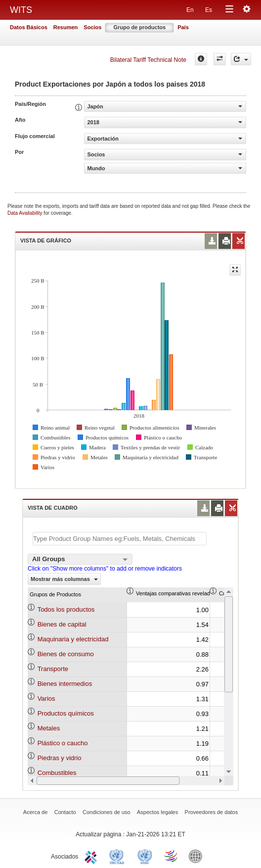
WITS (21, 10)
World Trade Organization (172, 856)
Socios (92, 27)
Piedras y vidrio (60, 758)
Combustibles (57, 773)
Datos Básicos (29, 27)
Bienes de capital (62, 624)
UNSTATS (145, 856)
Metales (49, 728)
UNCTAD (119, 856)
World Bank (198, 856)
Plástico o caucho (63, 743)
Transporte (53, 669)
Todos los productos (66, 609)
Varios (46, 699)
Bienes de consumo (66, 654)
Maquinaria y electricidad (73, 639)
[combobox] (80, 559)
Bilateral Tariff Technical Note (148, 60)
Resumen (66, 27)
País (183, 27)
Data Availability (25, 213)
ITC (92, 856)
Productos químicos (66, 713)
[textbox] (120, 539)
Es (209, 10)
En (190, 10)
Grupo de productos (139, 27)
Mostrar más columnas (64, 579)
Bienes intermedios (65, 684)
